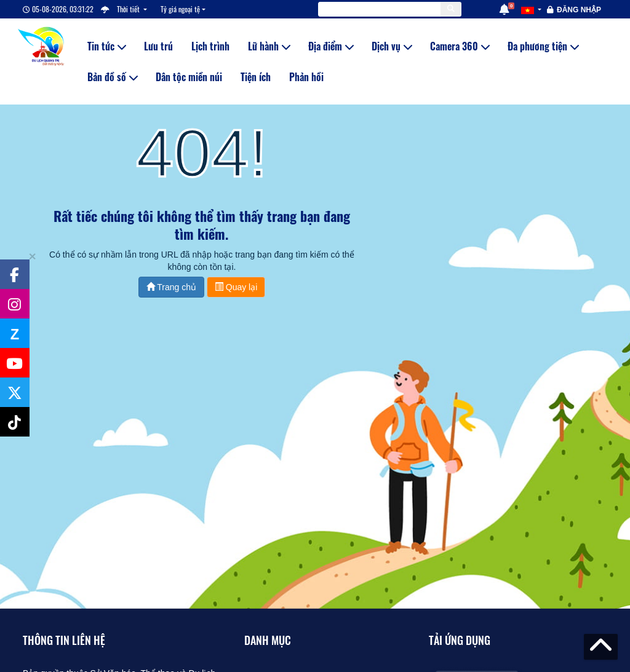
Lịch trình (210, 46)
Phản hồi (306, 77)
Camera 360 (460, 46)
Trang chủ (171, 287)
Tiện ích (256, 77)
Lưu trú (158, 46)
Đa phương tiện (543, 46)
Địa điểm (331, 46)
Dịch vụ (392, 46)
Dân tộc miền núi (189, 77)
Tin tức (106, 46)
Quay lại (236, 287)
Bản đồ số (112, 77)
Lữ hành (269, 46)
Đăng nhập (579, 10)
